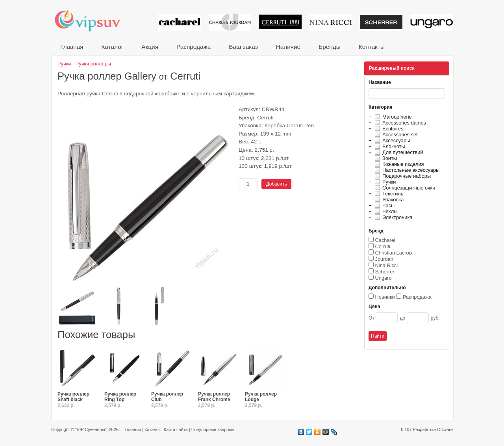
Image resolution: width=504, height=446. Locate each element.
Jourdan (384, 259)
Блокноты (389, 146)
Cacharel (385, 240)
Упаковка (388, 200)
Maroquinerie (392, 117)
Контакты (372, 47)
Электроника (392, 217)
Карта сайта (176, 429)
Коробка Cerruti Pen (289, 125)
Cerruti (383, 246)
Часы (384, 205)
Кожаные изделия (398, 164)
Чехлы (385, 211)
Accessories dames (399, 123)
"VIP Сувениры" (91, 429)
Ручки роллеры (93, 64)
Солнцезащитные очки (404, 188)
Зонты (385, 158)
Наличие (288, 47)
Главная (72, 47)
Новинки (385, 297)
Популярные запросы (213, 429)
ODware (445, 429)
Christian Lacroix (394, 253)
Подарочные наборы (402, 176)
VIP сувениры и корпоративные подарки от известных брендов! (93, 21)
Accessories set (395, 135)
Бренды (330, 47)
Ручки (384, 182)
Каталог (112, 47)
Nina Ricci (387, 265)
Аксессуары (391, 140)
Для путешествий (398, 152)
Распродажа (194, 47)
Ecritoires (388, 129)
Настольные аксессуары (406, 170)
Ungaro (384, 278)
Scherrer (385, 272)
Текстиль (388, 194)
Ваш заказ (243, 47)
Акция (150, 47)
